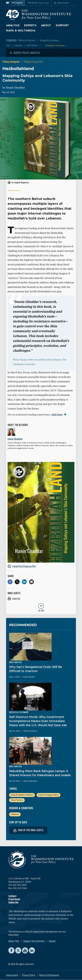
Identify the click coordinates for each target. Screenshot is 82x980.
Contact (12, 896)
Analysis (13, 25)
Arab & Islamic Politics (22, 795)
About (46, 25)
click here (57, 415)
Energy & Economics (50, 40)
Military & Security (27, 40)
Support (62, 25)
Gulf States (32, 45)
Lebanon (19, 45)
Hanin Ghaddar (15, 88)
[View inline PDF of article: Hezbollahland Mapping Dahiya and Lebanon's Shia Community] (41, 566)
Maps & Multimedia (21, 31)
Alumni (52, 941)
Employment (12, 975)
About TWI (14, 941)
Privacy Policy (29, 975)
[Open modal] (25, 53)
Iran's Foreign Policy (48, 795)
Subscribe (13, 902)
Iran (8, 45)
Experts (30, 25)
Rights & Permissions (49, 975)
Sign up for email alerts (28, 830)
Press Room (14, 899)
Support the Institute (34, 941)
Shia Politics (17, 800)
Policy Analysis (11, 62)
